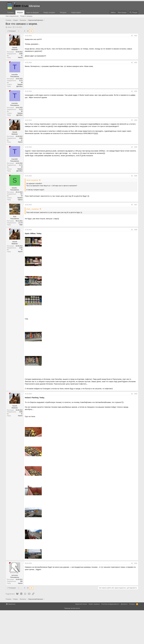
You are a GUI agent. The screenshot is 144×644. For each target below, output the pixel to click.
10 (28, 65)
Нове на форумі (32, 12)
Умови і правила (94, 638)
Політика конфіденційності (110, 638)
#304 (136, 154)
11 (31, 65)
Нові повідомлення (12, 16)
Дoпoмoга (124, 638)
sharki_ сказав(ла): (33, 243)
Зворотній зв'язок (81, 638)
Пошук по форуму (26, 16)
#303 (136, 125)
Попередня (12, 65)
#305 (136, 181)
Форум (20, 12)
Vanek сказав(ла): (32, 214)
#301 (136, 69)
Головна (11, 12)
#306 (136, 210)
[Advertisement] (72, 45)
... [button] (22, 65)
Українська (11, 638)
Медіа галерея (49, 12)
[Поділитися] (132, 69)
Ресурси (63, 12)
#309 (136, 427)
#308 (136, 263)
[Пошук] (133, 12)
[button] (40, 12)
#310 (136, 597)
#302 (136, 96)
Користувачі (76, 12)
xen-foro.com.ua (75, 642)
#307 (136, 238)
